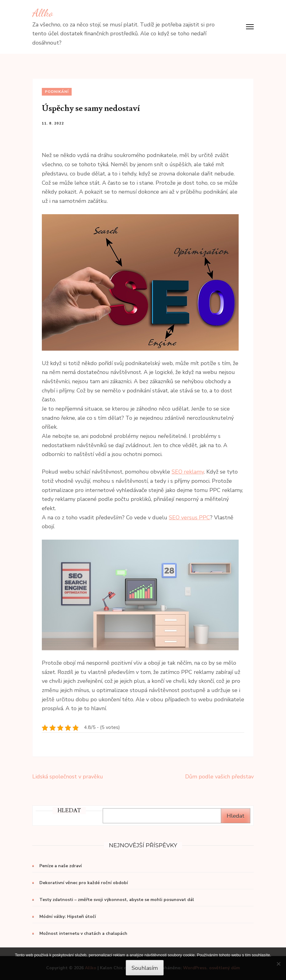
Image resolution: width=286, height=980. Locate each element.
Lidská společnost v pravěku (68, 777)
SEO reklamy (188, 472)
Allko (43, 13)
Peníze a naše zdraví (61, 866)
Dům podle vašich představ (219, 777)
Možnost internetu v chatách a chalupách (83, 933)
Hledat (236, 816)
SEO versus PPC (189, 518)
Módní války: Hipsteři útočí (68, 917)
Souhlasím (145, 968)
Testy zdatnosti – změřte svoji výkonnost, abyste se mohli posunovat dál (117, 900)
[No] (278, 964)
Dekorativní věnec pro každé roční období (84, 883)
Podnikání (57, 92)
